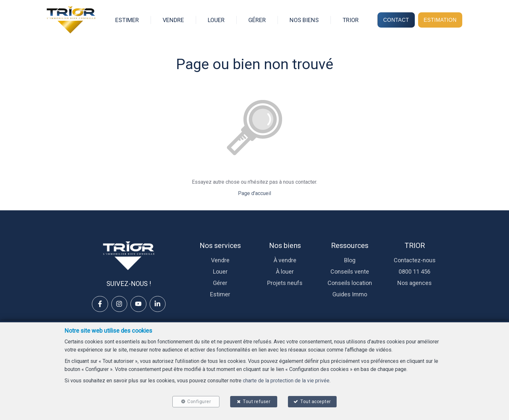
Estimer (220, 294)
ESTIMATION (440, 20)
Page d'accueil (255, 193)
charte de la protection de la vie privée (286, 380)
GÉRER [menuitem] (257, 20)
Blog (350, 260)
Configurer (199, 401)
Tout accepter (316, 401)
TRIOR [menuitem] (351, 20)
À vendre (285, 260)
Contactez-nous (415, 260)
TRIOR (415, 246)
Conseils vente (350, 272)
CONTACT (396, 20)
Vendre (220, 260)
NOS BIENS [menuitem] (304, 20)
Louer (220, 272)
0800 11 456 (415, 272)
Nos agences (415, 283)
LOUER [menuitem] (216, 20)
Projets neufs (285, 283)
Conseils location (350, 283)
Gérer (220, 283)
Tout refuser (257, 401)
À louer (285, 272)
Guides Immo (350, 294)
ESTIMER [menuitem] (127, 20)
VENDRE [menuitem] (173, 20)
